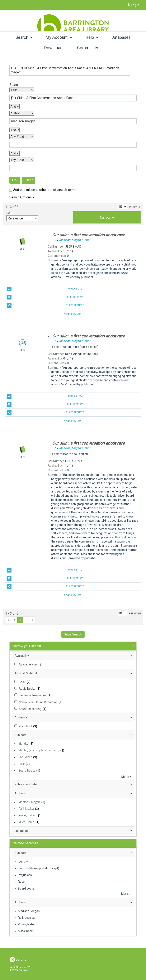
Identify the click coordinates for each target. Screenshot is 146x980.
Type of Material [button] (26, 673)
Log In (135, 5)
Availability (45, 289)
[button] (107, 217)
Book (22, 682)
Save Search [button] (73, 634)
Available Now (28, 664)
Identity (23, 744)
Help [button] (93, 48)
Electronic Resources (33, 695)
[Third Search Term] (71, 145)
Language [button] (21, 831)
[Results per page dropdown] (123, 207)
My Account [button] (60, 48)
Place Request (45, 305)
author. (75, 240)
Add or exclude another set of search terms (43, 190)
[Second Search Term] (71, 121)
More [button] (121, 48)
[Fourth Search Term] (71, 168)
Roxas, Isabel (27, 815)
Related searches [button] (26, 843)
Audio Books (27, 689)
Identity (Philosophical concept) (39, 750)
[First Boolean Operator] (15, 107)
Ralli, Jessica (26, 809)
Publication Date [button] (26, 784)
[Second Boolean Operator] (15, 130)
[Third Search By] (22, 137)
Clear (29, 180)
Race (22, 764)
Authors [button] (20, 793)
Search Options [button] (22, 197)
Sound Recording (30, 709)
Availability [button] (22, 656)
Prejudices (25, 757)
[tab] (107, 217)
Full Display (45, 297)
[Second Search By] (22, 113)
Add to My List (72, 314)
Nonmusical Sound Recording (38, 702)
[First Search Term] (71, 98)
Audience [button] (21, 717)
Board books (27, 770)
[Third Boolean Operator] (15, 153)
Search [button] (25, 48)
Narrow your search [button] (27, 646)
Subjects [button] (21, 735)
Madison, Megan (29, 802)
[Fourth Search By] (22, 160)
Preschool (26, 726)
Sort (10, 213)
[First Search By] (22, 90)
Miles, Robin (26, 822)
